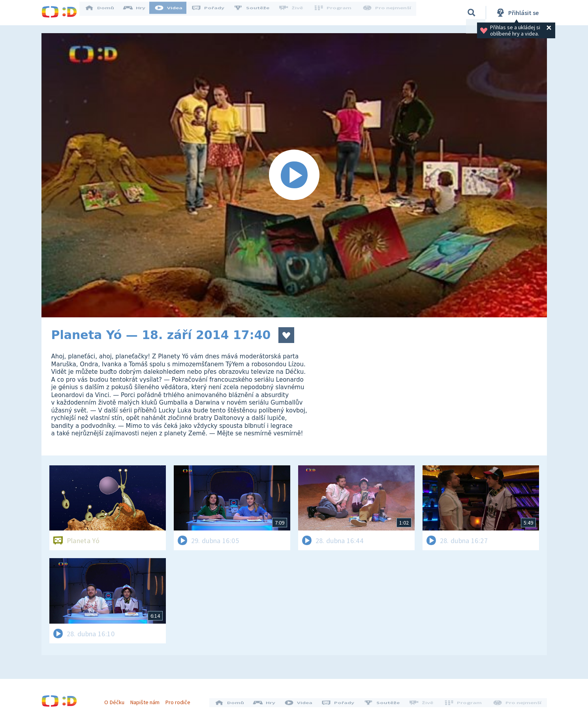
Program (336, 13)
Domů (105, 13)
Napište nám (148, 699)
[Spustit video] (294, 175)
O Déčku (117, 699)
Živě (296, 13)
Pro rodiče (181, 699)
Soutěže (257, 13)
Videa (174, 13)
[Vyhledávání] (472, 13)
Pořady (214, 13)
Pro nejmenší (388, 13)
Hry (140, 13)
